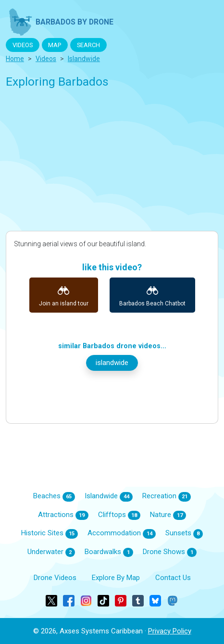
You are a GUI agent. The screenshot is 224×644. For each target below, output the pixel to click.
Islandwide (109, 496)
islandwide (84, 59)
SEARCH (88, 45)
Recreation (167, 496)
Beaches (54, 496)
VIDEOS (23, 45)
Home (15, 59)
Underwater (51, 552)
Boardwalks (109, 552)
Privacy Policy (170, 631)
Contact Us (173, 578)
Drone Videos (55, 578)
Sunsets (184, 533)
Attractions (63, 515)
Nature (168, 515)
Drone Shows (170, 552)
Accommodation (122, 533)
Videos (46, 59)
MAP (55, 45)
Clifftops (119, 515)
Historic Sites (50, 533)
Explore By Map (116, 578)
